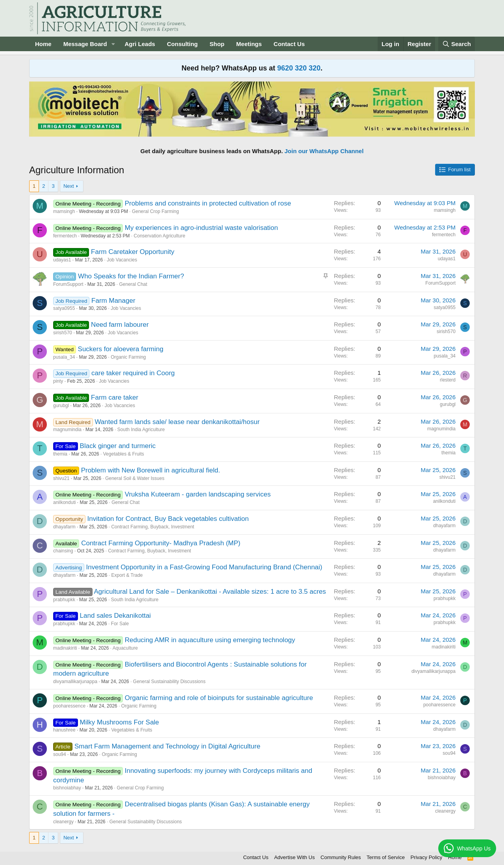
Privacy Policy (426, 857)
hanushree (64, 730)
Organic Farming (128, 357)
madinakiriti (65, 648)
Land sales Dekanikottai (116, 616)
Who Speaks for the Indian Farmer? (131, 276)
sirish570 (63, 333)
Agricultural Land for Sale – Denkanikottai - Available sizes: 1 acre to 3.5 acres (210, 592)
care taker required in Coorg (133, 373)
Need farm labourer (120, 325)
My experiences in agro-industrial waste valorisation (201, 228)
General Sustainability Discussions (169, 682)
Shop (217, 44)
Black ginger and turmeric (118, 446)
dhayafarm (64, 527)
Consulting (182, 44)
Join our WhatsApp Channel (324, 151)
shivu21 (61, 478)
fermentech (65, 236)
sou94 (60, 754)
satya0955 (64, 308)
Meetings (249, 44)
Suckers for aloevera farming (121, 349)
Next (69, 186)
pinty (58, 381)
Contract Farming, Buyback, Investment (153, 527)
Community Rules (341, 857)
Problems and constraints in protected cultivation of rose (208, 203)
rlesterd (448, 380)
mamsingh (64, 211)
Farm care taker (115, 397)
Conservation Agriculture (160, 236)
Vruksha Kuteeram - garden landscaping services (198, 494)
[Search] (457, 44)
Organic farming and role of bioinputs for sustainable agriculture (219, 698)
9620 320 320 (299, 68)
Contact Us (289, 44)
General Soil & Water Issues (135, 478)
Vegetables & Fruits (124, 454)
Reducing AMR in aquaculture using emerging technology (210, 640)
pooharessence (69, 706)
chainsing (63, 551)
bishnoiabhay (67, 788)
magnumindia (67, 430)
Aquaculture (125, 648)
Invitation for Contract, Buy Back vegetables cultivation (168, 519)
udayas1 (62, 260)
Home (43, 44)
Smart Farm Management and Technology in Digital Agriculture (167, 746)
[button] (113, 44)
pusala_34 (64, 357)
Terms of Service (386, 857)
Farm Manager (113, 301)
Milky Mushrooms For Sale (120, 722)
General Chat (133, 284)
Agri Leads (140, 44)
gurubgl (61, 406)
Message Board (85, 44)
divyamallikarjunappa (75, 682)
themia (60, 454)
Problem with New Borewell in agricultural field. (151, 470)
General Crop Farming (155, 211)
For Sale (120, 624)
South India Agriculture (141, 430)
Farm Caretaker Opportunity (133, 252)
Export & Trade (127, 575)
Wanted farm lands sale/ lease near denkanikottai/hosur (177, 422)
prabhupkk (64, 600)
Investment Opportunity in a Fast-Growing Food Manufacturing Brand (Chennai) (204, 567)
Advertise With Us (294, 857)
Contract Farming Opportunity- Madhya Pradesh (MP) (161, 543)
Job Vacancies (122, 260)
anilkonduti (64, 502)
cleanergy (63, 822)
